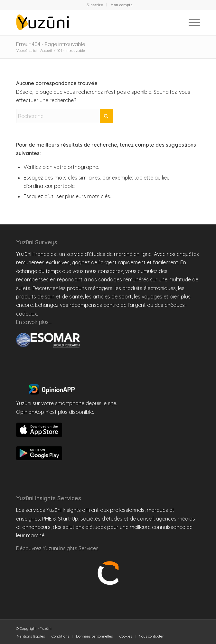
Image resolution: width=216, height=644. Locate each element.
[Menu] (191, 22)
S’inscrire (95, 5)
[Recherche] (64, 116)
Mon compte (122, 5)
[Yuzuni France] (89, 22)
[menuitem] (95, 5)
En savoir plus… (34, 322)
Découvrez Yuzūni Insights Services (57, 548)
